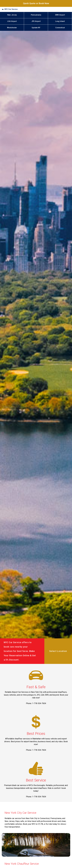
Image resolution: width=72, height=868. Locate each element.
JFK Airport (36, 21)
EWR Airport (60, 15)
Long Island (60, 21)
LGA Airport (12, 21)
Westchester (12, 28)
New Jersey (12, 15)
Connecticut (60, 28)
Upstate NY (36, 28)
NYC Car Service (11, 9)
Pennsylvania (36, 15)
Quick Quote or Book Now (36, 3)
